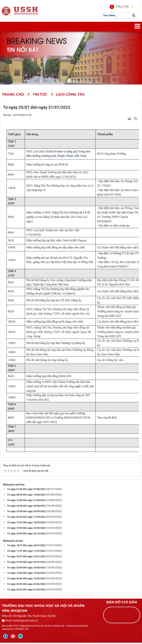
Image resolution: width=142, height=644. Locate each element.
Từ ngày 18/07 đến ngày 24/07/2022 (26, 546)
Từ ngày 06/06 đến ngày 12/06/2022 (26, 580)
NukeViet (83, 627)
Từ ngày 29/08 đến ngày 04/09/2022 (26, 512)
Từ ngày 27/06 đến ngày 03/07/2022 (26, 563)
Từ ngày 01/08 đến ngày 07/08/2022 (26, 490)
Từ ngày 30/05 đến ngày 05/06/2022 (26, 585)
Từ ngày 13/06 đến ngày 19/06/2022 (26, 574)
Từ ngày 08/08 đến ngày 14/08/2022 (26, 496)
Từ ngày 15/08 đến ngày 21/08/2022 (26, 501)
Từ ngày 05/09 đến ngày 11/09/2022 (26, 518)
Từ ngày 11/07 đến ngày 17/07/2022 (26, 552)
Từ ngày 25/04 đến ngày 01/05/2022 (26, 591)
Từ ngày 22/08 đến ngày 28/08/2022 (26, 507)
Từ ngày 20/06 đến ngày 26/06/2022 (26, 569)
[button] (119, 7)
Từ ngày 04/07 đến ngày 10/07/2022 (26, 558)
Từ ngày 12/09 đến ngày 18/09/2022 (26, 524)
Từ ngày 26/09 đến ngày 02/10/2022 (26, 535)
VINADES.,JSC (22, 630)
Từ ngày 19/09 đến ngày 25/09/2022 (26, 529)
